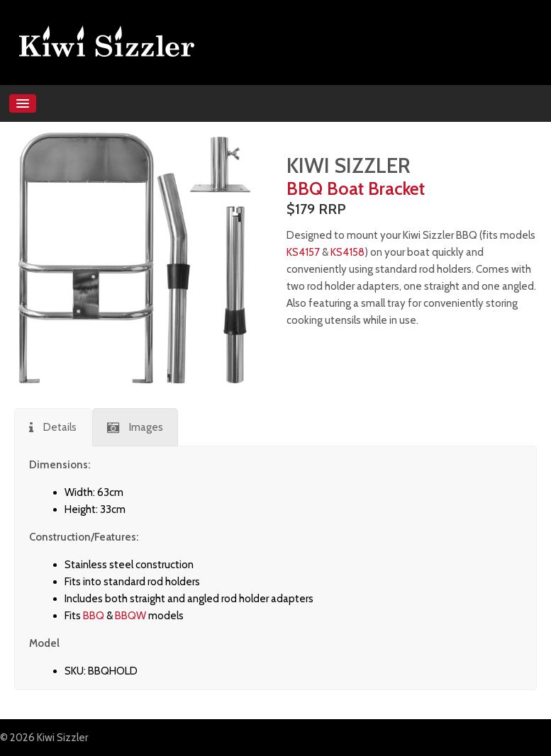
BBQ (94, 616)
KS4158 (347, 252)
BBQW (130, 616)
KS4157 (303, 252)
